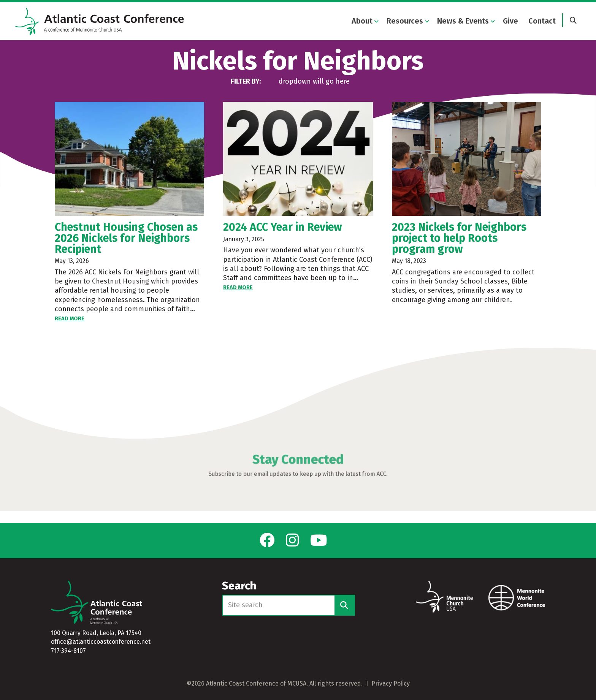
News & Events (463, 22)
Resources (405, 22)
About (362, 22)
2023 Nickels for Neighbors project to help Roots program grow (459, 250)
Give (510, 22)
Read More (70, 330)
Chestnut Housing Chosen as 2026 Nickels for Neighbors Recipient (126, 250)
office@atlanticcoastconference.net (101, 642)
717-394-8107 (68, 651)
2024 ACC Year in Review (283, 239)
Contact (542, 22)
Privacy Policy (391, 683)
